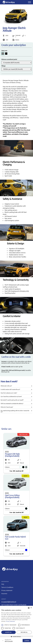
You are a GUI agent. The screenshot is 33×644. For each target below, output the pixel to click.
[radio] (3, 54)
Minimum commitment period (9, 59)
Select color (4, 51)
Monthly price (8, 640)
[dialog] (16, 625)
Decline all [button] (24, 632)
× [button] (31, 608)
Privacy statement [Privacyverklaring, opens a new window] (10, 621)
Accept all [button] (9, 632)
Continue (27, 641)
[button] (16, 386)
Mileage (3, 66)
